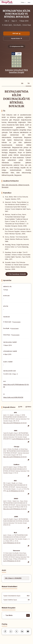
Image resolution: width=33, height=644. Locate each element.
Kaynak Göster (17, 38)
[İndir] (28, 615)
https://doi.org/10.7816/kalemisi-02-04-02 (15, 423)
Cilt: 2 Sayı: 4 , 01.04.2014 (13, 578)
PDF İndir (16, 33)
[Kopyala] (28, 426)
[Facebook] (5, 631)
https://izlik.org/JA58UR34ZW (13, 397)
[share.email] (28, 631)
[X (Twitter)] (17, 631)
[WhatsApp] (11, 631)
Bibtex (28, 407)
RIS (20, 407)
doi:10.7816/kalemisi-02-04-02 (21, 439)
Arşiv (4, 570)
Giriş (29, 2)
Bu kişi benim (16, 322)
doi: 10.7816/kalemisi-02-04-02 (15, 491)
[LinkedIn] (22, 631)
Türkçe (23, 2)
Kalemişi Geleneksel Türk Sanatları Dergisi (17, 71)
